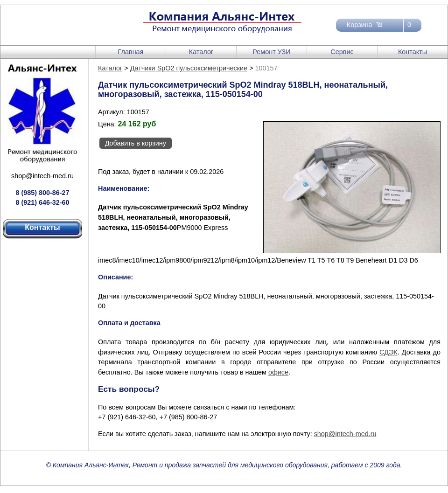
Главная (131, 52)
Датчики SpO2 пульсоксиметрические (189, 68)
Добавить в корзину (136, 143)
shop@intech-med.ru (42, 176)
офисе (278, 372)
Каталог (201, 52)
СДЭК (388, 352)
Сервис (342, 52)
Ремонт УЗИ (271, 52)
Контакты (413, 52)
